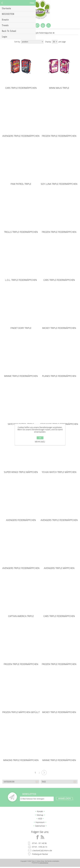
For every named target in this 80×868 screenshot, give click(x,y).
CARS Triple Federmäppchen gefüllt (59, 280)
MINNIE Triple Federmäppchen (59, 760)
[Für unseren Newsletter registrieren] (37, 799)
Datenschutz (40, 826)
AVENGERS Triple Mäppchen (59, 568)
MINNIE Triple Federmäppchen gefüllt (21, 376)
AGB (40, 819)
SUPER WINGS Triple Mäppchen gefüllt (21, 472)
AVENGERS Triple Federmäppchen (21, 136)
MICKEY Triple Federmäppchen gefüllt (59, 328)
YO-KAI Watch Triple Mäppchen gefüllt (59, 472)
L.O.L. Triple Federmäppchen (21, 280)
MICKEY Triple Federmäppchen (59, 712)
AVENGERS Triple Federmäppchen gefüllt (59, 520)
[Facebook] (38, 837)
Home (28, 33)
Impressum (40, 822)
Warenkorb (43, 25)
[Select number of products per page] (55, 42)
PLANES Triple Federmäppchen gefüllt (59, 376)
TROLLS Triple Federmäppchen (21, 232)
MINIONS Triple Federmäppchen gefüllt (21, 760)
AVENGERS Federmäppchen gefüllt (21, 520)
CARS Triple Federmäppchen (21, 88)
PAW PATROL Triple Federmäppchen (21, 184)
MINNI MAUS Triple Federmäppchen (59, 88)
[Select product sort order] (32, 42)
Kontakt (40, 811)
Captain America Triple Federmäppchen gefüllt (21, 616)
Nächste (44, 773)
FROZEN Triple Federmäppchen (59, 136)
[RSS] (43, 837)
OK (40, 438)
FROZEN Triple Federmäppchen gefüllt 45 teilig (59, 664)
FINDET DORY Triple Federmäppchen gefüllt (21, 328)
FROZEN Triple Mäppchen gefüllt (21, 712)
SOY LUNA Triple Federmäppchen (59, 184)
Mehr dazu (40, 442)
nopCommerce (44, 863)
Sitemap (40, 815)
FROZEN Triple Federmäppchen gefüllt (21, 664)
